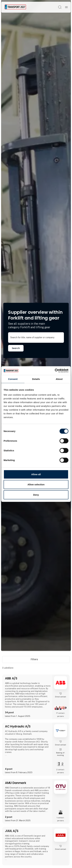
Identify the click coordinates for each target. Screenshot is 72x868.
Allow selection (36, 484)
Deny (36, 495)
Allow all (36, 474)
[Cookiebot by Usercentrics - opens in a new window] (55, 371)
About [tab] (59, 379)
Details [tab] (36, 379)
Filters (36, 659)
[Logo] (15, 7)
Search (16, 348)
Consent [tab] (13, 379)
